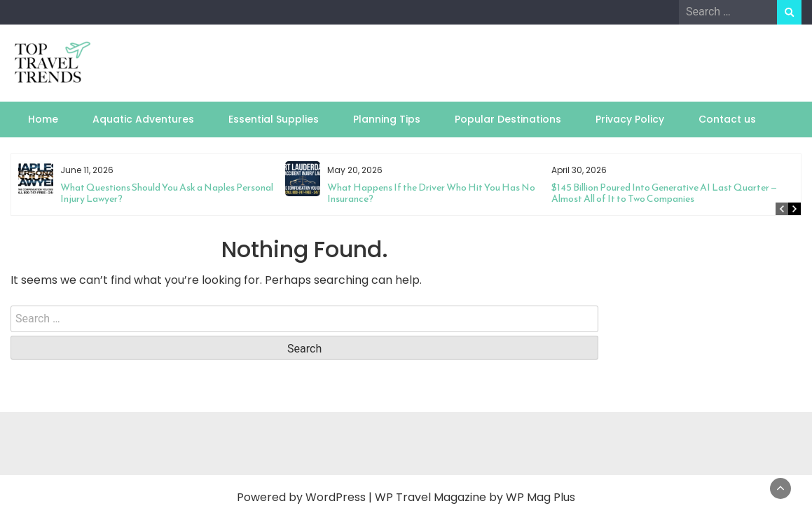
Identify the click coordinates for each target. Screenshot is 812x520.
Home (43, 119)
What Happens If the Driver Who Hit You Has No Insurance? (431, 193)
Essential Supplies (274, 119)
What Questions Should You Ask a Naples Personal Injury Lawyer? (167, 193)
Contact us (727, 119)
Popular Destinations (508, 119)
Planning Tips (387, 119)
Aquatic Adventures (143, 119)
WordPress (336, 497)
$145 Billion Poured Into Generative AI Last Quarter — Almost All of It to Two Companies (664, 193)
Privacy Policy (630, 119)
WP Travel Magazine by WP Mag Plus (475, 497)
